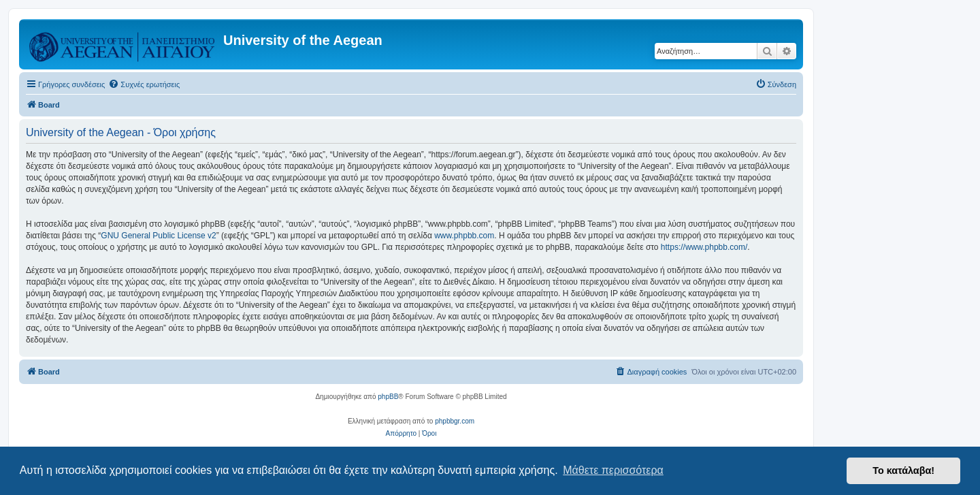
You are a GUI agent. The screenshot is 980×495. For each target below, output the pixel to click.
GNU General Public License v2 (158, 236)
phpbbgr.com (455, 421)
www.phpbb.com (464, 236)
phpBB (388, 397)
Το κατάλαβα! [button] (903, 470)
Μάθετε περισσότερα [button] (613, 470)
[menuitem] (144, 84)
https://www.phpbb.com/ (704, 247)
